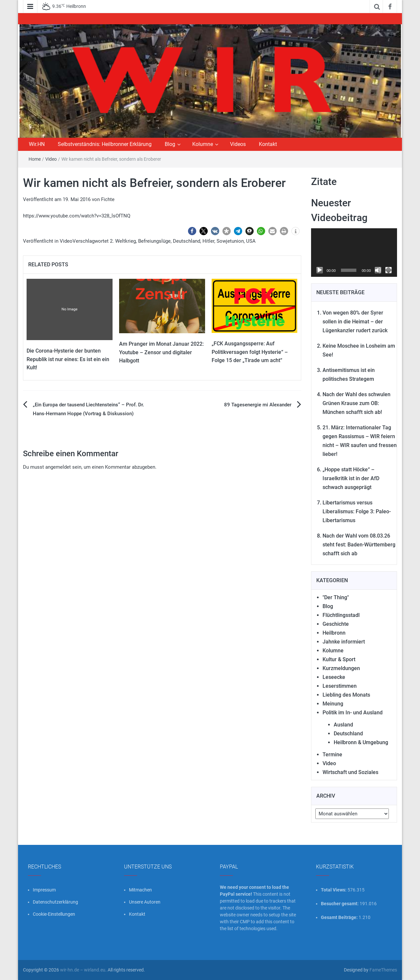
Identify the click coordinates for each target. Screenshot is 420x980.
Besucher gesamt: (340, 904)
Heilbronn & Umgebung (361, 742)
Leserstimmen (340, 686)
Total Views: (334, 890)
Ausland (343, 725)
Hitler (208, 241)
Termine (332, 755)
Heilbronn (334, 633)
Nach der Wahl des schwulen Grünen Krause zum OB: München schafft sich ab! (357, 403)
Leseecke (334, 677)
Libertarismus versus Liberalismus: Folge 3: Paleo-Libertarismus (357, 511)
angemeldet (58, 467)
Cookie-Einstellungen (54, 914)
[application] (354, 253)
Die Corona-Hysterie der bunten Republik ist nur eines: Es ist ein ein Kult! (68, 359)
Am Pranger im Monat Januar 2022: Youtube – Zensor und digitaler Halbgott (161, 352)
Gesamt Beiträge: (340, 917)
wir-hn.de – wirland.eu (83, 970)
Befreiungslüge (154, 241)
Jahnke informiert (344, 642)
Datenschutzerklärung (55, 902)
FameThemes (383, 970)
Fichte (108, 199)
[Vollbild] (388, 270)
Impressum (44, 890)
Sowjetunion (230, 241)
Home (35, 159)
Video (51, 159)
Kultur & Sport (339, 659)
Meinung (333, 704)
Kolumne (203, 144)
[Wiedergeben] (320, 270)
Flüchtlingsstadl (341, 615)
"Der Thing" (336, 597)
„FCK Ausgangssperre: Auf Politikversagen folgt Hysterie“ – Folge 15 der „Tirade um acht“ (250, 352)
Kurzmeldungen (341, 668)
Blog (170, 144)
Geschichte (336, 624)
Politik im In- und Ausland (353, 713)
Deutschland (187, 241)
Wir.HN (37, 144)
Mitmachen (140, 890)
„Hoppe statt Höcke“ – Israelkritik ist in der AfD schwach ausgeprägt (351, 478)
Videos (238, 144)
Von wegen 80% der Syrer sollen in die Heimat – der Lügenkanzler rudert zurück (355, 322)
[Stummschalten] (378, 270)
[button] (192, 231)
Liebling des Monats (346, 695)
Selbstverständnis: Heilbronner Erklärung (105, 144)
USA (251, 241)
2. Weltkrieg (123, 241)
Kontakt (268, 144)
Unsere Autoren (145, 902)
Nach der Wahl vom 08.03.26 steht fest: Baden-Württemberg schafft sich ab (359, 545)
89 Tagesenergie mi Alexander (258, 405)
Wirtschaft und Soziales (350, 772)
